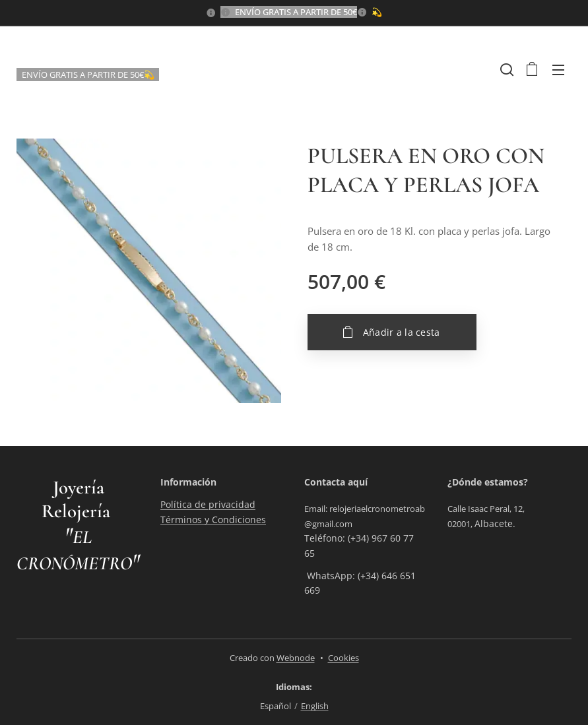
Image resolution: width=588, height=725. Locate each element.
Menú (558, 70)
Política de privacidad (208, 504)
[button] (506, 69)
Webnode (296, 658)
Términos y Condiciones (213, 519)
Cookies (343, 658)
